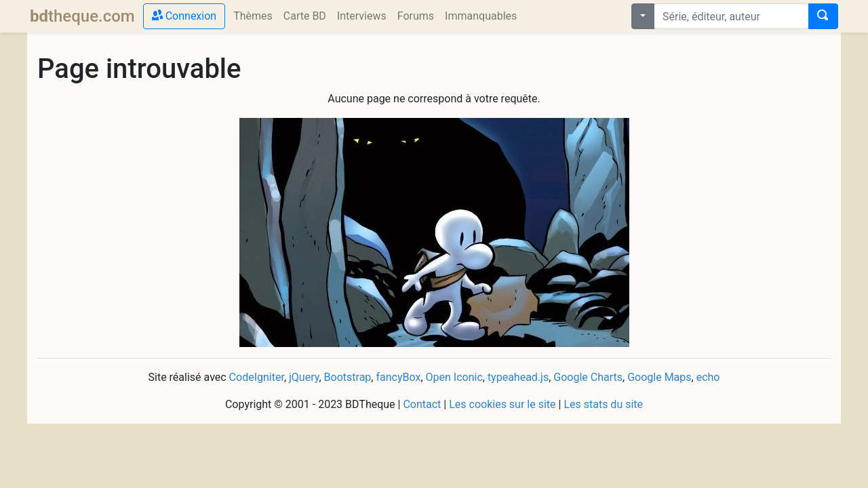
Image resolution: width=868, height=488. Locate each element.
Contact (422, 404)
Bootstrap (348, 377)
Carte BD (305, 16)
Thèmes (253, 16)
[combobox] (731, 16)
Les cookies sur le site (502, 404)
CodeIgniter (257, 377)
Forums (416, 16)
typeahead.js (518, 377)
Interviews (362, 16)
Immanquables (484, 15)
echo (708, 377)
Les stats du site (603, 404)
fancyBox (398, 377)
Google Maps (659, 377)
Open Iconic (454, 377)
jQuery (304, 377)
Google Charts (588, 377)
